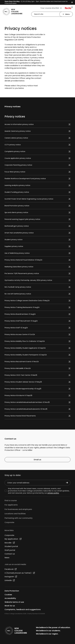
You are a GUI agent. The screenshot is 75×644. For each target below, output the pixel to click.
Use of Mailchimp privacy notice (37, 253)
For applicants (11, 505)
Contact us (10, 554)
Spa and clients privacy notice (37, 212)
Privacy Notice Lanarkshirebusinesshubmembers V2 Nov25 (37, 402)
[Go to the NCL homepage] (12, 12)
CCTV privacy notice (37, 145)
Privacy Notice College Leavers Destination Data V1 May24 (37, 301)
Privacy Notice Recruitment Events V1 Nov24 (37, 362)
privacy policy (53, 493)
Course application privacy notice (37, 158)
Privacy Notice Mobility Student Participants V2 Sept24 (37, 355)
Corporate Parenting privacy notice (37, 165)
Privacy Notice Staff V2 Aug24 (37, 328)
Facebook (11, 569)
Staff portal (10, 550)
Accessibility (10, 598)
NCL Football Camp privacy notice (37, 287)
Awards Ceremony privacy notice (37, 131)
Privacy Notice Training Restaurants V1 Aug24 (37, 307)
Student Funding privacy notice (37, 192)
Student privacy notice (37, 240)
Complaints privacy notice (37, 151)
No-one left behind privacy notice (37, 294)
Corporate (9, 522)
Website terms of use (14, 602)
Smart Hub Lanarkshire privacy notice (37, 233)
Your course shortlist (51, 8)
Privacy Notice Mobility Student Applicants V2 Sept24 (37, 348)
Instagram (11, 577)
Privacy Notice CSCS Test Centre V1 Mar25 (37, 375)
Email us (37, 460)
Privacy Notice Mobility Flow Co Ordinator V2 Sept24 (37, 341)
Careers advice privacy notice (37, 138)
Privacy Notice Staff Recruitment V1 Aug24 (37, 321)
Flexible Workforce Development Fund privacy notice (37, 179)
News (7, 558)
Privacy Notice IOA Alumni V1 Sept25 (37, 395)
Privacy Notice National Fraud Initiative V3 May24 (37, 260)
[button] (73, 2)
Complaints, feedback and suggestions (23, 609)
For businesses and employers (18, 509)
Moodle (10, 543)
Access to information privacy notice (37, 124)
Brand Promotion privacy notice (37, 206)
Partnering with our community (19, 518)
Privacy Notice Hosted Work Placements (37, 416)
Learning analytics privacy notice (37, 185)
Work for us (10, 606)
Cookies (8, 595)
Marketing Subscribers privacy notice (37, 267)
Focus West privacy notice (37, 172)
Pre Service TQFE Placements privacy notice (37, 273)
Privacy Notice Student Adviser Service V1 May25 (37, 382)
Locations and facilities (15, 514)
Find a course (11, 500)
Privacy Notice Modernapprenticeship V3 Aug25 (37, 389)
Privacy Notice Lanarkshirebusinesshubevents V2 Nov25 (37, 409)
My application (13, 539)
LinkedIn (10, 580)
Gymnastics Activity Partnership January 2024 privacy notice (37, 280)
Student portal (11, 546)
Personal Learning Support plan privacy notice (37, 219)
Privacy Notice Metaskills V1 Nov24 (37, 368)
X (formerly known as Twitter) (20, 573)
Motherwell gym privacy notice (37, 226)
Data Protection (12, 591)
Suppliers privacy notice (37, 246)
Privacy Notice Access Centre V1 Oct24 (37, 334)
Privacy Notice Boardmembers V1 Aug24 (37, 314)
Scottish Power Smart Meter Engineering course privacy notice (37, 199)
